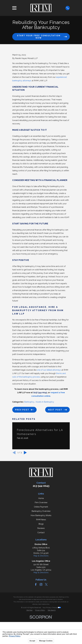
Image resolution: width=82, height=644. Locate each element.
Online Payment (41, 537)
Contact (41, 563)
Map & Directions (41, 586)
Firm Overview (41, 533)
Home (41, 528)
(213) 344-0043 (40, 423)
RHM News (41, 550)
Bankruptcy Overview (41, 541)
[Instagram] (41, 614)
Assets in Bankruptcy (45, 432)
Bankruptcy (29, 432)
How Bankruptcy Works (41, 545)
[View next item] (25, 483)
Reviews (41, 558)
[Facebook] (36, 614)
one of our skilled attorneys (49, 400)
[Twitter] (46, 614)
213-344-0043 (41, 516)
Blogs (41, 554)
